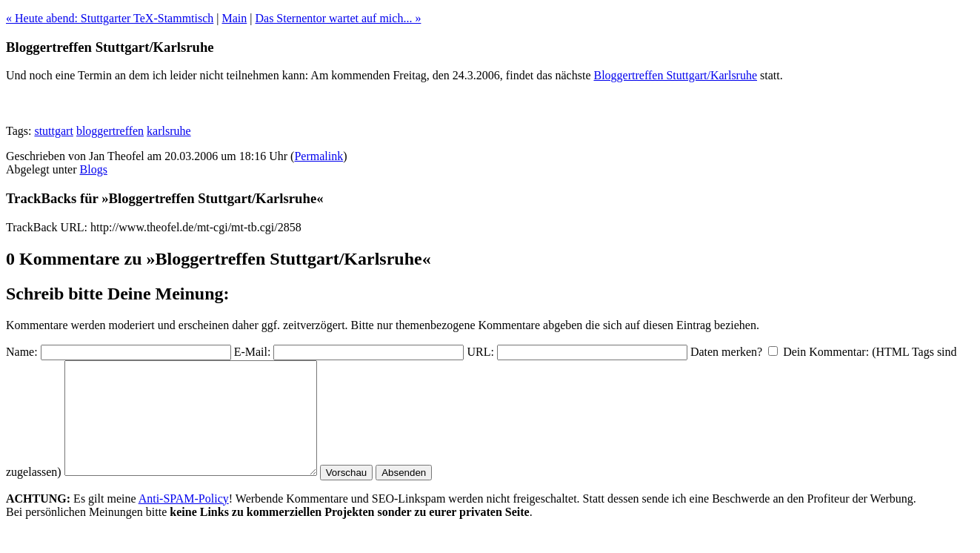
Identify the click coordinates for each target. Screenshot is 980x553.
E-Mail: (253, 352)
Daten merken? (726, 352)
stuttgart (53, 131)
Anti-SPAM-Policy (184, 521)
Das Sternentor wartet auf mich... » (338, 18)
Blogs (94, 169)
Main (235, 18)
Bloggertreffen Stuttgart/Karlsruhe (676, 75)
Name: (22, 352)
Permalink (319, 156)
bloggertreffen (110, 131)
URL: (480, 352)
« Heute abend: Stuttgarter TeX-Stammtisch (110, 18)
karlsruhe (169, 131)
